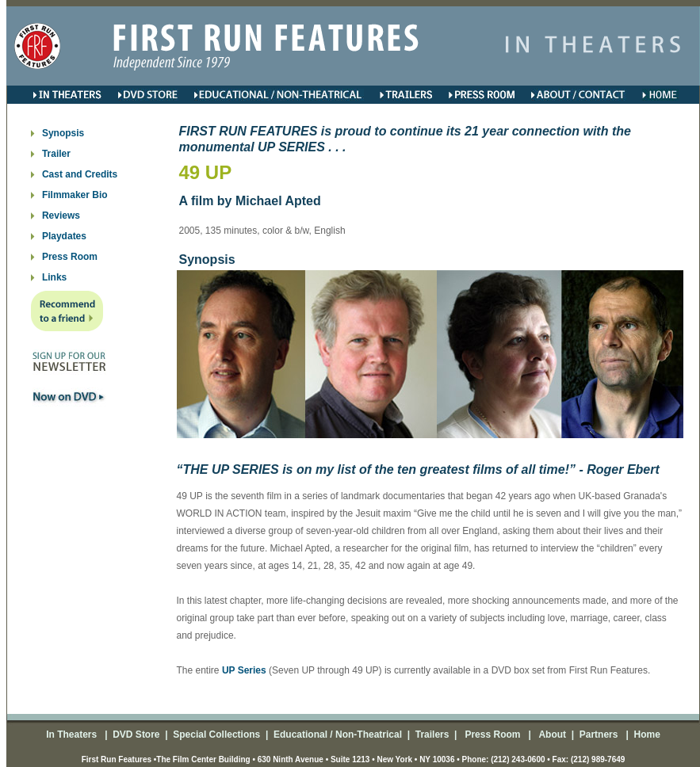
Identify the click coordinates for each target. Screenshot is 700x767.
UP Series (244, 670)
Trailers (432, 735)
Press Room (70, 257)
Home (646, 735)
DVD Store (136, 735)
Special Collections (215, 735)
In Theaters (73, 735)
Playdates (64, 236)
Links (54, 277)
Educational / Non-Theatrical (338, 735)
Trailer (56, 154)
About (552, 735)
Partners (597, 735)
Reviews (61, 216)
